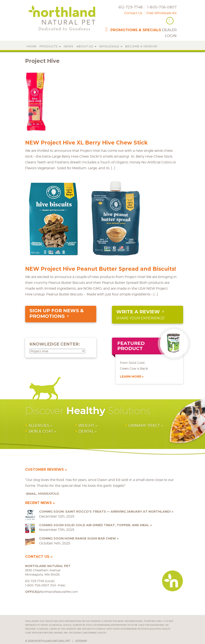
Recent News (38, 503)
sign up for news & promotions (57, 313)
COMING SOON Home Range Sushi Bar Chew (77, 538)
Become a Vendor (141, 46)
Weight (86, 425)
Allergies (39, 425)
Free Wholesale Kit (161, 13)
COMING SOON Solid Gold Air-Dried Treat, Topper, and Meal (94, 525)
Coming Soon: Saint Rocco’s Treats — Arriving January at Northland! (105, 512)
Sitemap (81, 641)
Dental (86, 431)
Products (50, 46)
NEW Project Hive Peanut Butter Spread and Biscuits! (101, 269)
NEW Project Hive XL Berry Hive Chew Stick (86, 143)
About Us (86, 46)
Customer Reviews (44, 470)
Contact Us (133, 13)
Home (32, 46)
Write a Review (138, 312)
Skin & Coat (41, 431)
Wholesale (111, 46)
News (69, 46)
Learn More (131, 377)
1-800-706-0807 (162, 7)
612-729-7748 (131, 7)
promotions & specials (136, 30)
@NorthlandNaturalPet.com (52, 592)
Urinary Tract (144, 425)
